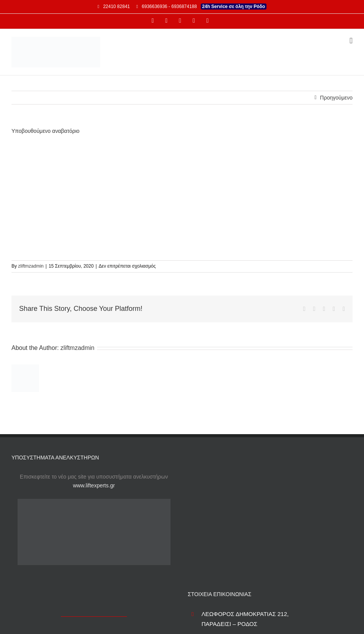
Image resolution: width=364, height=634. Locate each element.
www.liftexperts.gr (94, 485)
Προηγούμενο (336, 98)
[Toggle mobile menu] (351, 41)
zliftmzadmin (31, 266)
